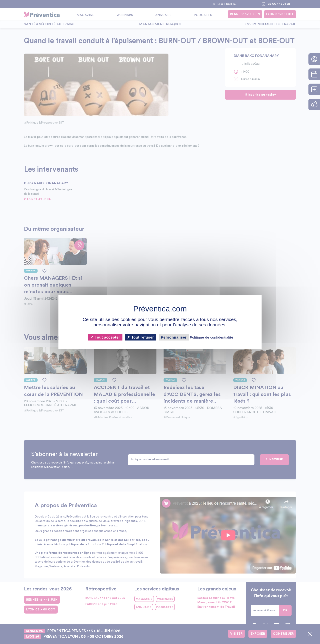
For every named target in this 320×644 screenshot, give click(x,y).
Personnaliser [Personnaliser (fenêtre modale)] (174, 337)
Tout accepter (105, 337)
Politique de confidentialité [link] (211, 337)
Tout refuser (141, 337)
